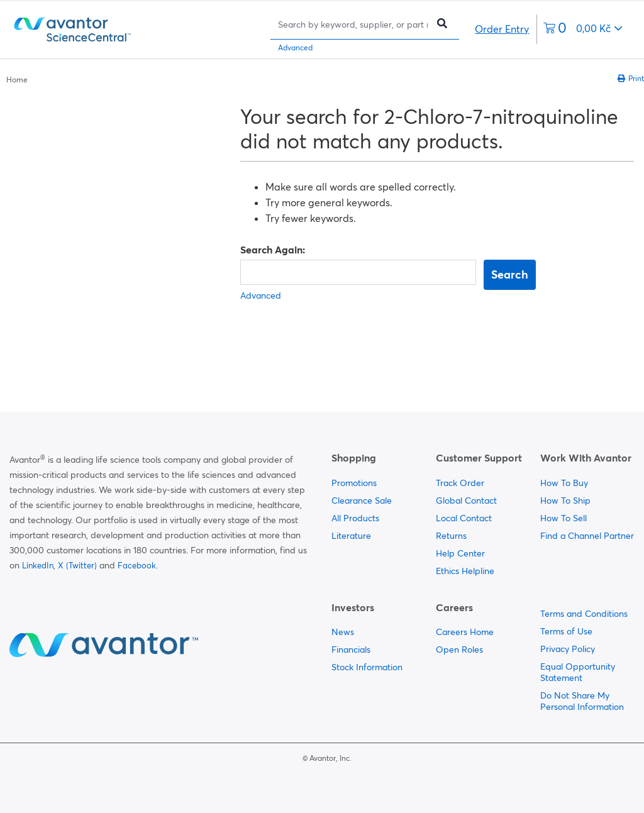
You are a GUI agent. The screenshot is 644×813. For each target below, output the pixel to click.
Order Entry (502, 29)
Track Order (460, 483)
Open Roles (459, 650)
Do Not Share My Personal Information (582, 701)
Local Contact (464, 518)
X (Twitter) (77, 565)
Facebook (137, 565)
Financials (351, 650)
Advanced (295, 47)
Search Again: (273, 250)
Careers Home (465, 632)
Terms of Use (566, 631)
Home (17, 80)
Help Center (460, 553)
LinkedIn (38, 565)
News (343, 632)
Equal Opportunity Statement (578, 672)
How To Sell (563, 518)
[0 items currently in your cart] (583, 29)
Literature (351, 536)
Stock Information (367, 667)
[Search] (353, 24)
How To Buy (564, 483)
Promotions (354, 483)
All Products (355, 518)
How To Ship (565, 501)
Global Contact (466, 501)
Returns (451, 536)
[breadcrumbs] (17, 79)
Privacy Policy (568, 649)
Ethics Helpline (465, 571)
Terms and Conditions (584, 614)
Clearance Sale (362, 501)
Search (510, 274)
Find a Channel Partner (587, 536)
